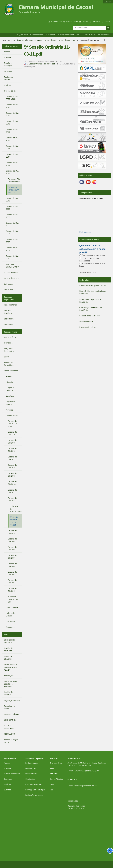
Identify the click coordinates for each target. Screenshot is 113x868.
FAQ (52, 784)
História (7, 768)
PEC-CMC (54, 774)
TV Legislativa (86, 193)
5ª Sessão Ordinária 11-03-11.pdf (40, 64)
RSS (52, 790)
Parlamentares (32, 763)
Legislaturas (30, 768)
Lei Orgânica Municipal (35, 790)
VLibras (107, 22)
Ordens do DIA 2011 (67, 40)
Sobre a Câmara (35, 40)
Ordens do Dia (50, 40)
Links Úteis (84, 280)
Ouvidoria (52, 35)
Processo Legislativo (9, 298)
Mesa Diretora (31, 774)
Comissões (30, 779)
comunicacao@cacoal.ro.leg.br (86, 771)
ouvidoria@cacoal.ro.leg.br (85, 786)
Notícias (7, 784)
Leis (6, 634)
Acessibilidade (72, 22)
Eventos (7, 790)
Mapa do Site (57, 22)
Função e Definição (12, 774)
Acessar (108, 2)
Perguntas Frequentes (70, 35)
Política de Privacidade (101, 35)
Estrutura (8, 779)
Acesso (7, 763)
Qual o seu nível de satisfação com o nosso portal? (92, 249)
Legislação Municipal (34, 795)
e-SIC (52, 768)
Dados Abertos (56, 779)
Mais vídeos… (85, 232)
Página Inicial (23, 35)
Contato (85, 22)
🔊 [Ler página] (110, 851)
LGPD (85, 35)
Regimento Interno (33, 784)
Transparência (38, 35)
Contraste (96, 22)
